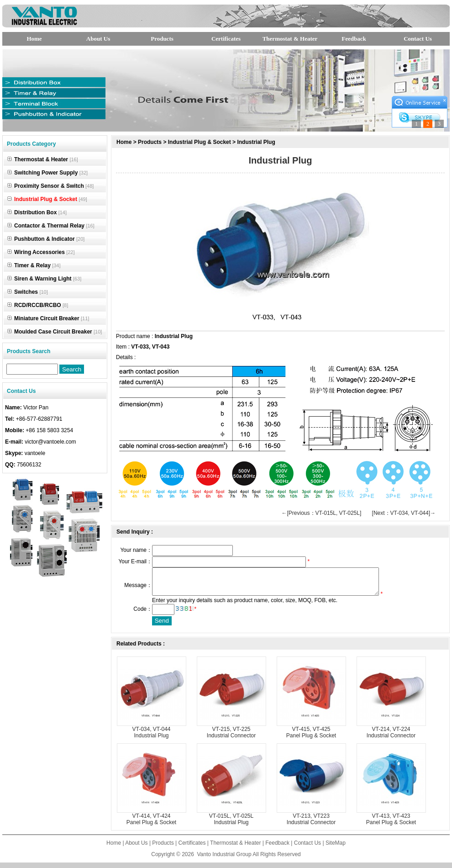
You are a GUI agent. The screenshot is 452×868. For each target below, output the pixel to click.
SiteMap (336, 848)
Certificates (226, 39)
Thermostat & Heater (290, 39)
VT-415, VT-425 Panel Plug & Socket (311, 738)
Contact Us (418, 39)
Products (162, 39)
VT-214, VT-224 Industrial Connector (391, 738)
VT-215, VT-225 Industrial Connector (231, 738)
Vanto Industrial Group (224, 860)
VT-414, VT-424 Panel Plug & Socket (151, 825)
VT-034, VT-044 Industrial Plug (151, 738)
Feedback (354, 39)
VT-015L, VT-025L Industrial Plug (231, 825)
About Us (98, 39)
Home (34, 39)
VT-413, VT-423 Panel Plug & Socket (391, 825)
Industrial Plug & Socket (200, 142)
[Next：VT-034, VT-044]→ (404, 513)
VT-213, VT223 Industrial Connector (311, 825)
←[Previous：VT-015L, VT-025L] (322, 513)
